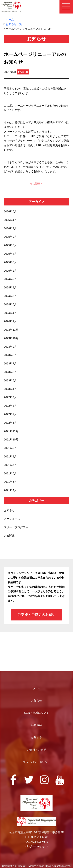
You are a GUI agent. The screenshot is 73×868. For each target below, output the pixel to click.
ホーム (10, 19)
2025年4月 (10, 254)
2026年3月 (10, 228)
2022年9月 (10, 397)
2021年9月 (10, 448)
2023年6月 (10, 372)
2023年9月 (10, 347)
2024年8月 (10, 287)
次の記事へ (36, 184)
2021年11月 (11, 431)
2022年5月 (10, 423)
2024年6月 (10, 296)
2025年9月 (10, 237)
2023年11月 (11, 330)
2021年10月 (11, 439)
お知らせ (9, 510)
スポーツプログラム (16, 527)
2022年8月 (10, 406)
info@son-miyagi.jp (36, 846)
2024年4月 (10, 313)
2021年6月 (10, 473)
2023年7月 (10, 363)
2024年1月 (10, 321)
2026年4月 (10, 220)
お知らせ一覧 (14, 24)
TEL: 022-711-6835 (37, 837)
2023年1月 (10, 389)
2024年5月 (10, 304)
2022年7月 (10, 414)
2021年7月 (10, 465)
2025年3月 (10, 262)
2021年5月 (10, 482)
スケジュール (12, 519)
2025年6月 (10, 245)
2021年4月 (10, 490)
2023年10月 (11, 338)
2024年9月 (10, 279)
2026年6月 (10, 211)
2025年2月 (10, 271)
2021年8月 (10, 456)
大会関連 (9, 536)
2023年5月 (10, 380)
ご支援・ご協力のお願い (36, 615)
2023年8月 (10, 355)
